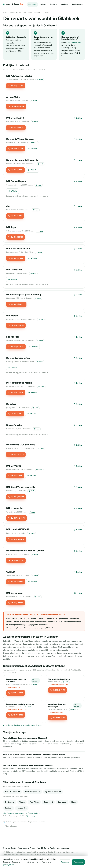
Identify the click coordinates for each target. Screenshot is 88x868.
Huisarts (43, 4)
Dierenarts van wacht (18, 13)
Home (5, 13)
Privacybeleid (35, 848)
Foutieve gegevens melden (60, 848)
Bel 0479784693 (16, 581)
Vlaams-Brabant (34, 13)
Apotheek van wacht (53, 792)
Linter (74, 802)
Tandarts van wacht (32, 792)
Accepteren (78, 862)
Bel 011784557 (15, 414)
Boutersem (62, 802)
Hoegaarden (22, 808)
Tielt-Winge (34, 802)
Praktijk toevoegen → (31, 816)
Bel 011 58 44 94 (16, 127)
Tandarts (53, 4)
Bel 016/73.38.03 (16, 325)
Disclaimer (45, 848)
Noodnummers (77, 4)
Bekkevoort (48, 802)
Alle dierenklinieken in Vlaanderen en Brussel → (24, 725)
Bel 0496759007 (16, 258)
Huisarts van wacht (13, 792)
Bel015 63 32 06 (16, 693)
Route (40, 80)
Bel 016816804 (15, 216)
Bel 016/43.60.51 (16, 347)
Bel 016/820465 (16, 237)
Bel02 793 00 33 (16, 715)
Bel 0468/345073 (16, 497)
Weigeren (65, 862)
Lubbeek (9, 808)
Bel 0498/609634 (16, 106)
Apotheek (64, 4)
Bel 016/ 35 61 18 (16, 539)
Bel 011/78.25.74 (16, 454)
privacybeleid (9, 865)
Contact (14, 848)
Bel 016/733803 (16, 392)
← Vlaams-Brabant (10, 826)
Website (33, 149)
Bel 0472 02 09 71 (16, 304)
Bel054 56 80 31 (57, 718)
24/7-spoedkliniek (74, 42)
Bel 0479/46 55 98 (16, 518)
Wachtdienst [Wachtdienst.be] (14, 4)
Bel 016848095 (15, 476)
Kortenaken (10, 802)
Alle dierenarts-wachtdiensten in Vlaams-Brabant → (22, 813)
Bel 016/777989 (16, 86)
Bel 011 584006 (15, 170)
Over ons (7, 848)
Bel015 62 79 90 (57, 690)
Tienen (22, 802)
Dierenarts (32, 4)
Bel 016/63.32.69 (16, 560)
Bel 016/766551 (16, 603)
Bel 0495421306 (16, 149)
